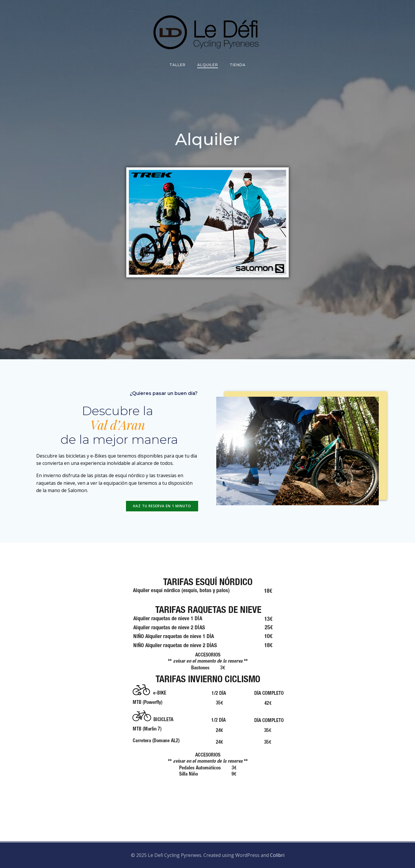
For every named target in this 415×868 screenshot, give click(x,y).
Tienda (238, 65)
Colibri (277, 855)
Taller (178, 65)
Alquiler (208, 65)
